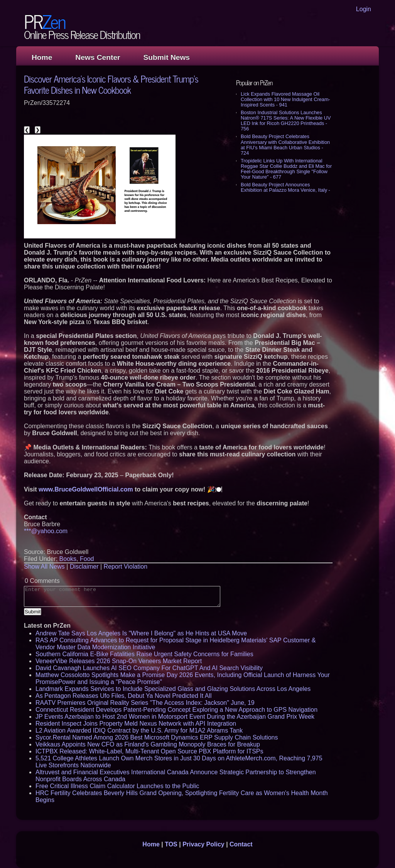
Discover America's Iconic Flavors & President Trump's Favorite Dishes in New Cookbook (111, 84)
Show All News (44, 567)
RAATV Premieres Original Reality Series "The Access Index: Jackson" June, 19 (145, 703)
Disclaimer (84, 567)
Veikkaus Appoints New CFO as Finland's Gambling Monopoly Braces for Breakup (148, 744)
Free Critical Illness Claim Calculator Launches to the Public (117, 786)
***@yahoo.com (46, 531)
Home (42, 57)
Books (68, 559)
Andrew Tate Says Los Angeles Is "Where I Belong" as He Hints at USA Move (141, 633)
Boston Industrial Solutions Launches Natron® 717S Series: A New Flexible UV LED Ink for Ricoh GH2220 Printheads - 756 (286, 121)
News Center (98, 57)
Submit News (167, 57)
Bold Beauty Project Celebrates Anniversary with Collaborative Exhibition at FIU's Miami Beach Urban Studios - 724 (285, 144)
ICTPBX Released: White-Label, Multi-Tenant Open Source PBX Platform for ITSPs (149, 751)
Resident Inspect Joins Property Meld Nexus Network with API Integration (136, 724)
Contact (241, 844)
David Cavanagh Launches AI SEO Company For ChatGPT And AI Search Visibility (149, 668)
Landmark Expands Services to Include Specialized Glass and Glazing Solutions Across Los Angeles (173, 689)
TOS (171, 844)
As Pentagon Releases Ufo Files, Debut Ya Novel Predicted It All (124, 696)
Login (364, 9)
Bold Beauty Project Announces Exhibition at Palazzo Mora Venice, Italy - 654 (285, 190)
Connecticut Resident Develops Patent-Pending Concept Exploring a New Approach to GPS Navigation (176, 710)
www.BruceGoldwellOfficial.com (86, 489)
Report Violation (126, 567)
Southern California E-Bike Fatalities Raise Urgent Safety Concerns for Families (144, 654)
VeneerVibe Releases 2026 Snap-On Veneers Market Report (119, 661)
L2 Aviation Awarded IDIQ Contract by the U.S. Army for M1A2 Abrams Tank (139, 730)
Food (87, 559)
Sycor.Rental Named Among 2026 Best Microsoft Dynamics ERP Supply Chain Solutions (157, 737)
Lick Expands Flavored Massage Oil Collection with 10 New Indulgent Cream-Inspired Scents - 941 (285, 99)
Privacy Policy (203, 844)
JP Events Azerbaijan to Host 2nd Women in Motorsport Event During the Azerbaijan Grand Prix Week (175, 717)
